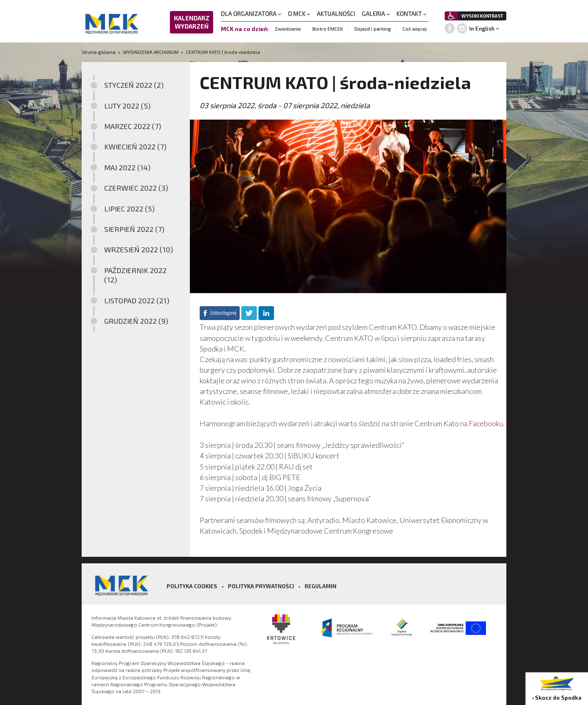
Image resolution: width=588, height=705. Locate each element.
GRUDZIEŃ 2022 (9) (136, 321)
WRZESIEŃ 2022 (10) (139, 249)
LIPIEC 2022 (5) (129, 209)
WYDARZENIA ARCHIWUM (151, 52)
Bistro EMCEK (328, 29)
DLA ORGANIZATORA (251, 13)
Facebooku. (487, 423)
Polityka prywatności (261, 586)
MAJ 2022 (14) (127, 167)
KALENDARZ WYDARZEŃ (192, 22)
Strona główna (99, 52)
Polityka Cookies (192, 586)
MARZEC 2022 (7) (133, 126)
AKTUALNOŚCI (336, 13)
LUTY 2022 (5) (127, 106)
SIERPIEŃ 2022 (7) (134, 229)
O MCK (299, 13)
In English (482, 29)
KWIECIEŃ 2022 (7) (135, 147)
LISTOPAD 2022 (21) (137, 300)
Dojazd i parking (373, 29)
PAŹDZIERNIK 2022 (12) (135, 275)
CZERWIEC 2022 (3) (136, 188)
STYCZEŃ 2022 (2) (134, 85)
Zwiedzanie (288, 29)
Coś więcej (415, 29)
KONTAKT (412, 13)
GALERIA (376, 13)
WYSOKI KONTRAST (482, 16)
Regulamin (321, 586)
